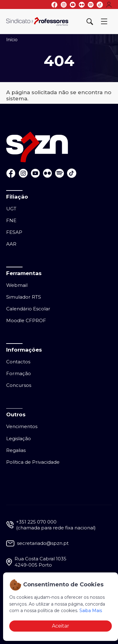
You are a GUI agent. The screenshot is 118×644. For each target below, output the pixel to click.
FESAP (14, 232)
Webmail (17, 285)
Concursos (19, 385)
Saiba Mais (91, 611)
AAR (11, 244)
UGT (11, 209)
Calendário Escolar (28, 309)
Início (12, 40)
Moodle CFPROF (26, 320)
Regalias (16, 450)
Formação (19, 373)
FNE (11, 220)
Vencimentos (22, 426)
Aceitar (61, 626)
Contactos (18, 362)
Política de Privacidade (33, 462)
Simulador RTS (24, 297)
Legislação (19, 438)
